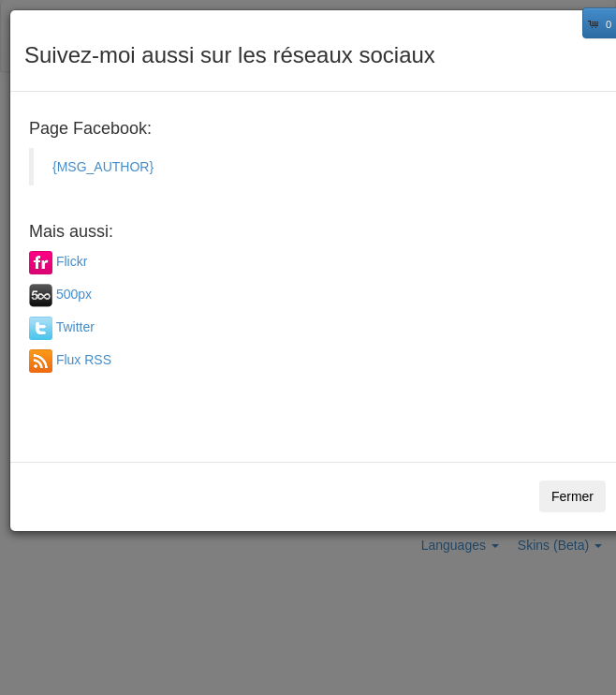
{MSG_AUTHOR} (103, 167)
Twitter (75, 327)
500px (74, 294)
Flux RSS (84, 360)
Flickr (72, 261)
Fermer (572, 496)
